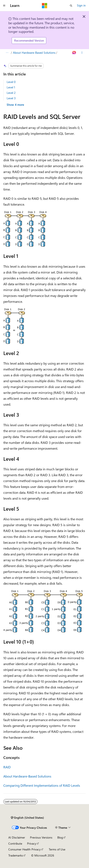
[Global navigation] (4, 6)
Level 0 (11, 82)
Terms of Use (57, 849)
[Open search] (71, 6)
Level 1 (11, 87)
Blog (60, 837)
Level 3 (11, 98)
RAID (7, 767)
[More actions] (82, 53)
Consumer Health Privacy (24, 849)
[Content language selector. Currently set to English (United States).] (27, 818)
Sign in (81, 5)
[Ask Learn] (74, 53)
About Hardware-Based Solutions (34, 53)
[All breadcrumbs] (7, 53)
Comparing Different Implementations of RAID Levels (42, 785)
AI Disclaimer (17, 837)
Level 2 (11, 93)
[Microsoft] (45, 6)
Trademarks (16, 855)
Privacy (32, 843)
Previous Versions (41, 837)
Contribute (15, 843)
